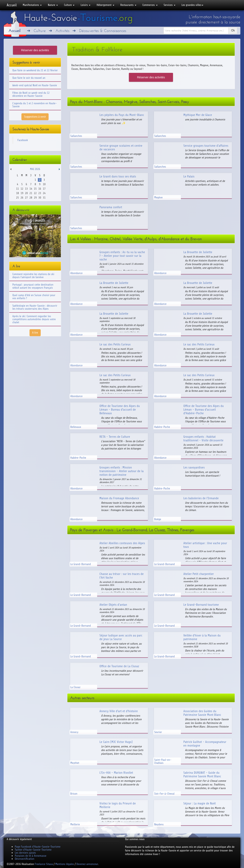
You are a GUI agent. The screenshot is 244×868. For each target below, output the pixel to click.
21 (31, 193)
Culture (69, 5)
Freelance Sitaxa (44, 864)
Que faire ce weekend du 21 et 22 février (35, 70)
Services (170, 5)
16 (40, 189)
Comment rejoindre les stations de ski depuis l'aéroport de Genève (33, 276)
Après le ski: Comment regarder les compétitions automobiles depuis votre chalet (34, 319)
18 (18, 193)
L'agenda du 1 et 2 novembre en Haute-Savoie (35, 105)
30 (40, 198)
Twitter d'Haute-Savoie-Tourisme (33, 850)
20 (26, 193)
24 (44, 193)
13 (26, 189)
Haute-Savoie (78, 18)
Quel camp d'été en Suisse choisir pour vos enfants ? (34, 297)
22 (35, 193)
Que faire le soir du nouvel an (29, 78)
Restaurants (128, 5)
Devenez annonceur (87, 864)
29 (35, 198)
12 (22, 189)
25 (18, 198)
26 (22, 198)
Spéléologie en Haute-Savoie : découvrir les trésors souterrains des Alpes (35, 307)
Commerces (150, 5)
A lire (35, 333)
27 (26, 198)
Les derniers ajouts (25, 853)
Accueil (12, 5)
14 (31, 189)
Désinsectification (24, 859)
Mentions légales (65, 864)
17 (44, 189)
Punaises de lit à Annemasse (31, 856)
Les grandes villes (192, 5)
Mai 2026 (35, 169)
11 (18, 189)
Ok (233, 30)
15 (35, 189)
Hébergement (105, 5)
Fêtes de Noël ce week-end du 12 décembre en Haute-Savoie (31, 94)
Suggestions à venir (35, 117)
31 (44, 198)
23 (40, 193)
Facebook (23, 140)
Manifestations (32, 5)
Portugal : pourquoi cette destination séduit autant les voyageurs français (33, 286)
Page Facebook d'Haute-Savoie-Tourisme (38, 847)
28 (31, 198)
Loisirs (85, 5)
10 (44, 184)
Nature (53, 5)
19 (22, 193)
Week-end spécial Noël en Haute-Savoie (35, 85)
